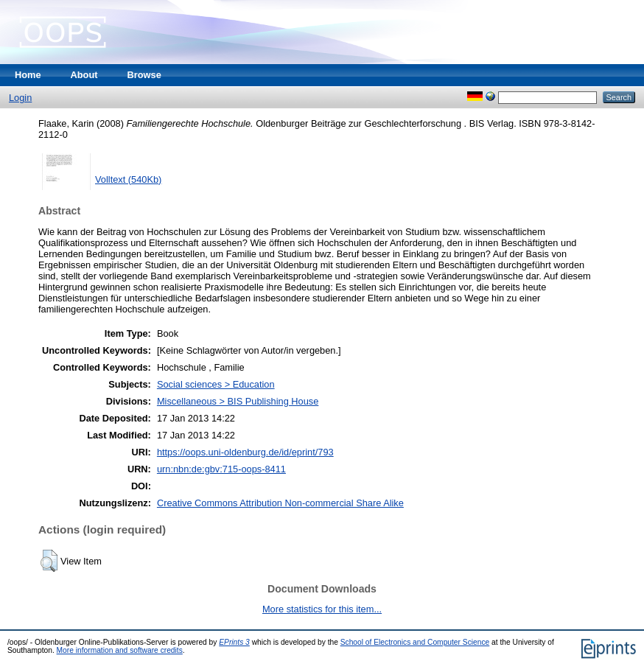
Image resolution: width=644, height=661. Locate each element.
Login (20, 98)
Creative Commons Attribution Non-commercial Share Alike (280, 503)
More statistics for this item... (322, 609)
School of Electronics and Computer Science (415, 642)
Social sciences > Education (216, 384)
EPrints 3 (234, 642)
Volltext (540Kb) (128, 179)
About (84, 75)
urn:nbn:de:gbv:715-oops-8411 (221, 469)
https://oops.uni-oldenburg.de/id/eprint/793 (245, 452)
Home (28, 75)
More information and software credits (120, 650)
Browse (144, 75)
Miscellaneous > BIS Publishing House (238, 401)
